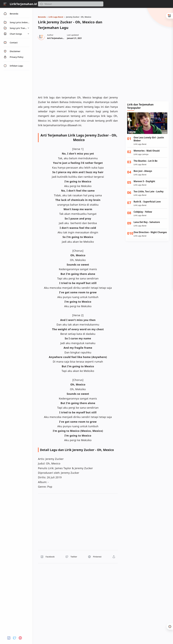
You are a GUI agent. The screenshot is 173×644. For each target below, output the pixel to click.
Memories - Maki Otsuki (147, 151)
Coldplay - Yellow (143, 212)
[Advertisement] (147, 54)
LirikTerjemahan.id (23, 4)
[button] (41, 4)
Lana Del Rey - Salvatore (147, 222)
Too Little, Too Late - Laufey (149, 192)
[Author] (60, 38)
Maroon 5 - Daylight (144, 181)
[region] (78, 67)
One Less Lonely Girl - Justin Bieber (149, 139)
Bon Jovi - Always (143, 171)
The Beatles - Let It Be (145, 161)
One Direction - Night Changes (150, 232)
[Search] (71, 4)
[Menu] (5, 4)
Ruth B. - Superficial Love (147, 202)
